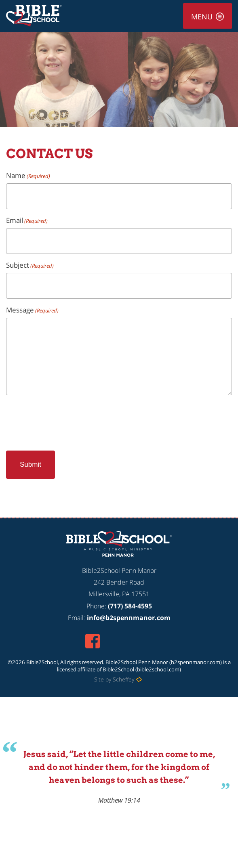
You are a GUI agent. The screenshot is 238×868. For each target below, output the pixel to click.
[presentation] (67, 419)
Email (27, 220)
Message (32, 310)
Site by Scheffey (114, 679)
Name (28, 175)
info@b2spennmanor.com (129, 618)
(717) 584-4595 (130, 606)
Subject (30, 265)
